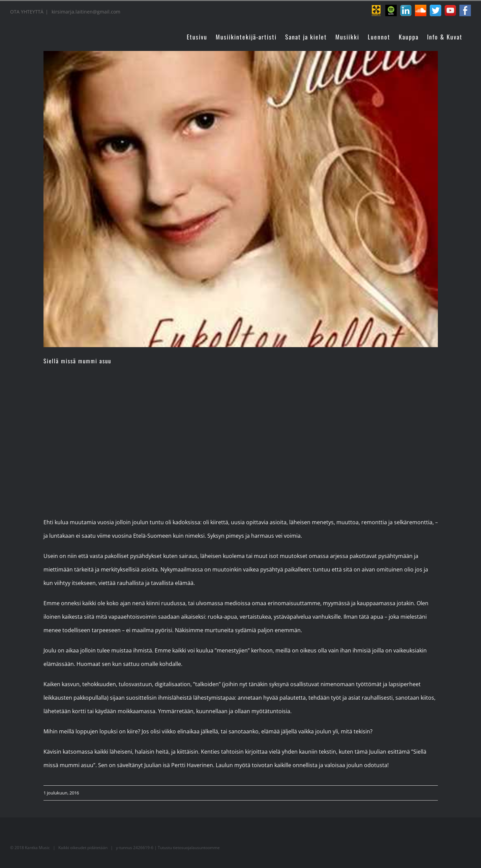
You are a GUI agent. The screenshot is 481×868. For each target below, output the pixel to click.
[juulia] (241, 199)
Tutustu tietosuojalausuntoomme (189, 848)
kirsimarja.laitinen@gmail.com (85, 12)
